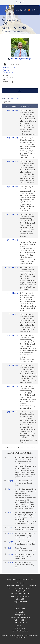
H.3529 (8, 386)
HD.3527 (15, 365)
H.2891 (8, 161)
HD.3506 (15, 187)
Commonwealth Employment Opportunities (20, 586)
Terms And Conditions (20, 631)
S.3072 (11, 534)
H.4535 (8, 412)
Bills (20, 91)
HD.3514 (15, 214)
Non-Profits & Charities (20, 596)
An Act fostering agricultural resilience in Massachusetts (25, 528)
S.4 (9, 489)
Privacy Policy (20, 628)
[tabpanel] (20, 273)
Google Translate (20, 602)
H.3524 (8, 365)
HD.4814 (15, 412)
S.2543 (11, 554)
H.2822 (8, 110)
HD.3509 (15, 110)
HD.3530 (15, 161)
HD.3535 (15, 386)
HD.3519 (15, 240)
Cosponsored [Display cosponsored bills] (16, 98)
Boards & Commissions (20, 594)
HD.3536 (15, 268)
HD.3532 (15, 293)
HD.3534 (15, 314)
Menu (21, 3)
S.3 (9, 457)
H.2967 (8, 214)
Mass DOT (20, 591)
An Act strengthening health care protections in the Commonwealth (25, 556)
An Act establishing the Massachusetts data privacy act (25, 565)
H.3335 (8, 293)
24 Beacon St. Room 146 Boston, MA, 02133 (10, 70)
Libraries (20, 599)
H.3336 (8, 314)
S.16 (10, 548)
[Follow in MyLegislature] (4, 18)
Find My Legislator (20, 620)
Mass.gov (20, 583)
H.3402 (8, 335)
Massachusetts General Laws (20, 617)
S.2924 (11, 481)
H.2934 (8, 187)
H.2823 (8, 138)
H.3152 (8, 268)
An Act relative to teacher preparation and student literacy (24, 483)
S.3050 (11, 542)
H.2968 (8, 240)
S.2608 (11, 563)
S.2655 (11, 513)
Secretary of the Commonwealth (20, 588)
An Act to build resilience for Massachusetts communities (25, 543)
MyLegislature (20, 615)
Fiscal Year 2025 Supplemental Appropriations (25, 549)
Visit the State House (20, 623)
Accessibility (20, 612)
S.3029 (11, 527)
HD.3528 (15, 335)
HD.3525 (15, 138)
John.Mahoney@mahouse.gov (21, 59)
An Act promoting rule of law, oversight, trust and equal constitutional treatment (25, 536)
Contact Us (20, 626)
